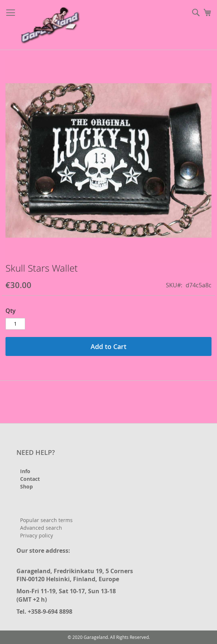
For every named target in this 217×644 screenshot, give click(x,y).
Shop (26, 486)
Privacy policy (37, 535)
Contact (30, 479)
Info (25, 471)
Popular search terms (46, 520)
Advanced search (41, 528)
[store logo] (51, 25)
